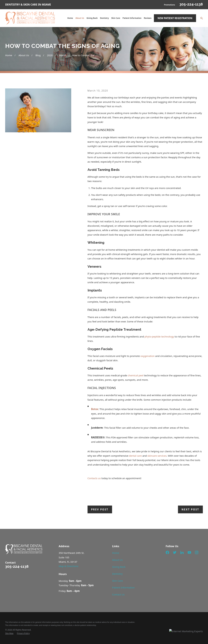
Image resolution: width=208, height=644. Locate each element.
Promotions (169, 5)
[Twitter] (175, 552)
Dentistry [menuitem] (104, 18)
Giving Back (119, 567)
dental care (135, 456)
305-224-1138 (191, 4)
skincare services (157, 456)
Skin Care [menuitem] (116, 18)
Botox (95, 409)
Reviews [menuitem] (148, 18)
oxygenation (148, 356)
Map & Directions (68, 566)
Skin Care (118, 581)
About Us (117, 560)
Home (116, 553)
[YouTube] (189, 552)
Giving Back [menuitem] (92, 18)
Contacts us (94, 478)
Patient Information (123, 587)
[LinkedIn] (182, 552)
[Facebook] (167, 552)
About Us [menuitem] (80, 18)
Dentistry (117, 574)
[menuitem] (9, 634)
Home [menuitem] (70, 18)
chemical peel (136, 375)
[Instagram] (197, 552)
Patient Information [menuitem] (132, 18)
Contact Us (118, 594)
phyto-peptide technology (159, 336)
